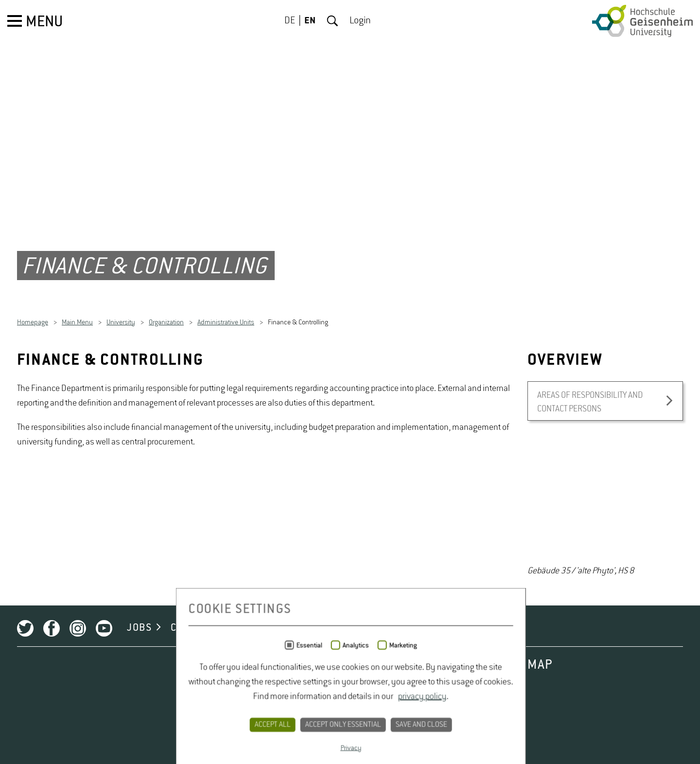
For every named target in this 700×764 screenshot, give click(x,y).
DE (290, 21)
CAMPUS (191, 690)
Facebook (52, 691)
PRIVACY (311, 690)
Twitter (25, 691)
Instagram (78, 691)
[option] (605, 577)
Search (332, 21)
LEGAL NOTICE (384, 690)
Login (360, 21)
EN (310, 21)
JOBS (139, 690)
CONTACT (251, 690)
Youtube (104, 691)
